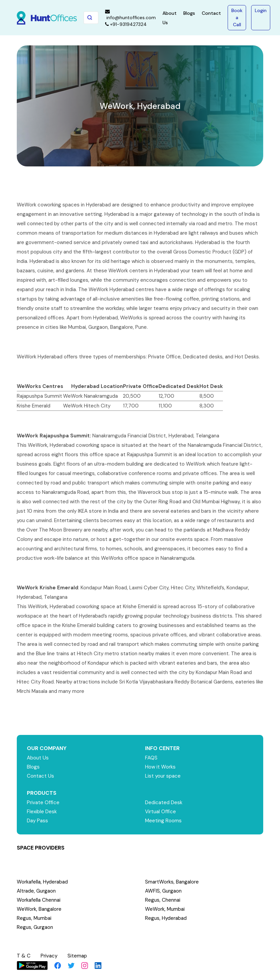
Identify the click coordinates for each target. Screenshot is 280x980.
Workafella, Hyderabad (42, 882)
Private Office (43, 802)
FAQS (151, 758)
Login (261, 10)
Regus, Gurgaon (35, 927)
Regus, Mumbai (34, 918)
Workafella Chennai (39, 900)
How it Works (160, 767)
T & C (24, 956)
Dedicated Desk (164, 802)
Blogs (189, 13)
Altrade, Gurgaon (36, 891)
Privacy (49, 956)
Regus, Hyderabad (166, 918)
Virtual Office (160, 812)
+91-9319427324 (126, 24)
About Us (38, 758)
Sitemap (77, 956)
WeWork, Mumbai (165, 909)
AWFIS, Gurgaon (163, 891)
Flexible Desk (42, 812)
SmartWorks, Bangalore (172, 882)
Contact (211, 13)
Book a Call (237, 17)
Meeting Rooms (163, 821)
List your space (163, 776)
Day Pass (37, 821)
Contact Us (40, 776)
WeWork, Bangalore (39, 909)
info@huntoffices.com (130, 15)
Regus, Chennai (163, 900)
